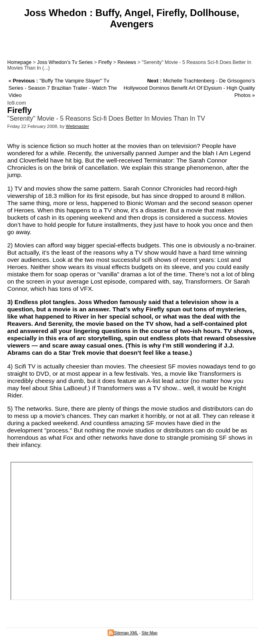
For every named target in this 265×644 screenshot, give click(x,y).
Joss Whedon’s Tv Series (65, 62)
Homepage (19, 62)
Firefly (105, 62)
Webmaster (77, 126)
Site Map (150, 633)
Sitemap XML (123, 633)
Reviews (127, 62)
